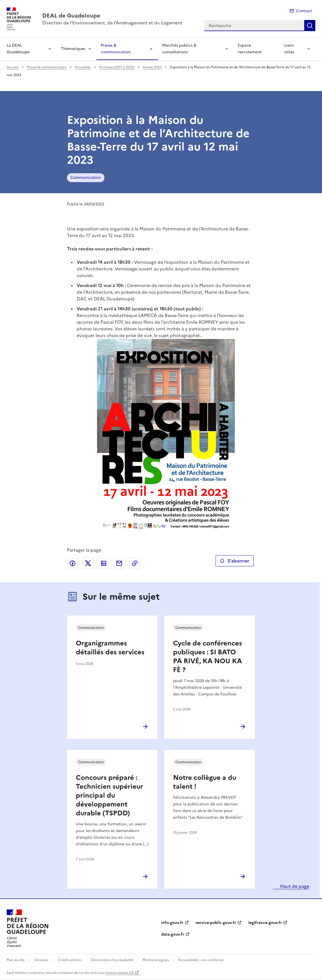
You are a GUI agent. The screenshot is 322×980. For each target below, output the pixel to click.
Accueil (13, 67)
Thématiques (73, 49)
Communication (86, 178)
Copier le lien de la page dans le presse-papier (135, 563)
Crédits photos (70, 960)
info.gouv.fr (172, 923)
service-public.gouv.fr (216, 923)
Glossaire (41, 960)
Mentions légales (156, 960)
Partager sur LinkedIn (104, 563)
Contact (304, 11)
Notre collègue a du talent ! (205, 782)
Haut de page (294, 886)
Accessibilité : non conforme (201, 960)
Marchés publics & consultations (179, 49)
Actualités (83, 67)
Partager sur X (88, 563)
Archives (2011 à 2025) (117, 67)
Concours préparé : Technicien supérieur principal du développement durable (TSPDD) (109, 795)
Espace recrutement (250, 49)
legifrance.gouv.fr (265, 923)
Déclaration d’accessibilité (112, 960)
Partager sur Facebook (73, 563)
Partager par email (119, 563)
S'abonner (235, 561)
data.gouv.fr (173, 934)
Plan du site (16, 960)
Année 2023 (152, 67)
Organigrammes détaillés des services (110, 648)
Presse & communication (116, 49)
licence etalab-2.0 (120, 973)
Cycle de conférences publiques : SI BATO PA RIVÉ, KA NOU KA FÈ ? (208, 657)
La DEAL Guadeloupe (18, 49)
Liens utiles (289, 49)
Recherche (310, 26)
